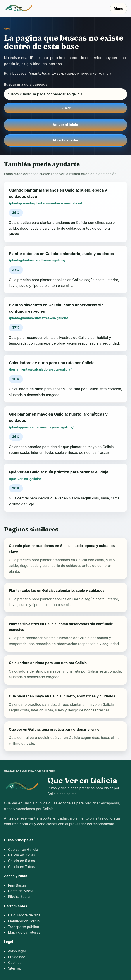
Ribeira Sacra (19, 897)
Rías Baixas (17, 885)
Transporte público (23, 927)
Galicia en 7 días (21, 867)
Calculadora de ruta (24, 915)
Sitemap (15, 968)
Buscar (65, 108)
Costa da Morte (21, 891)
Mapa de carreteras (24, 932)
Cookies (15, 963)
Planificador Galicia (24, 921)
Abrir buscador (65, 140)
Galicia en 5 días (21, 861)
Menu (119, 9)
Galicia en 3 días (21, 855)
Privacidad (17, 957)
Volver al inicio (65, 125)
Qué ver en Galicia (23, 849)
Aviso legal (17, 951)
